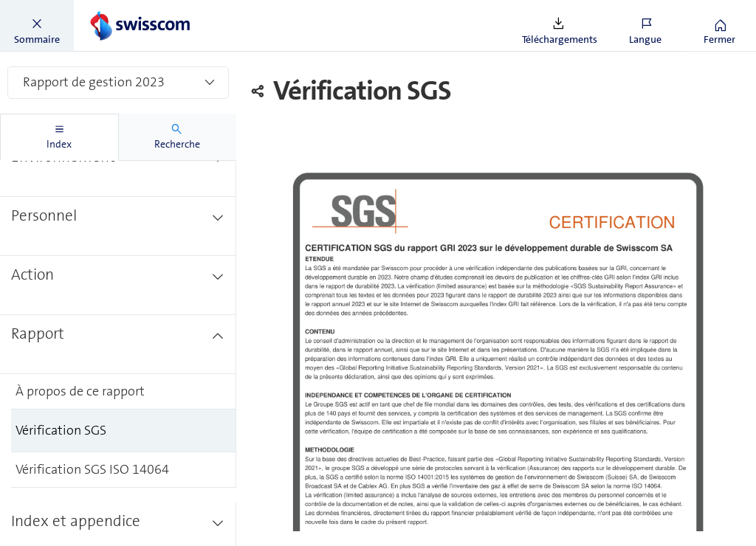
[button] (37, 26)
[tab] (59, 137)
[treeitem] (118, 211)
